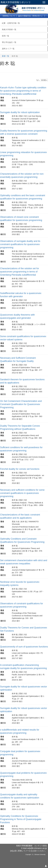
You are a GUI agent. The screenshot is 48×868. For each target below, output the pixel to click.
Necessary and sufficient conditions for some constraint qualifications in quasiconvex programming (22, 493)
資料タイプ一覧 (8, 49)
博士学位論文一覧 (9, 42)
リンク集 (34, 20)
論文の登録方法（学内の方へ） (31, 16)
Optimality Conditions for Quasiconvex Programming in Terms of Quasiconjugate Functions (21, 819)
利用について (8, 20)
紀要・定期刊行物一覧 (11, 23)
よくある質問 (22, 20)
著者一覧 (6, 56)
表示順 (44, 80)
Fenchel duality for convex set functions (20, 469)
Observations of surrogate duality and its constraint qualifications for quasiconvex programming (20, 244)
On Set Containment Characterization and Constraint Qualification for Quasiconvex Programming (21, 404)
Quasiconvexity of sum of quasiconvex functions (24, 647)
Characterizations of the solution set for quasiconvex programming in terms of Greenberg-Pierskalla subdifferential (20, 272)
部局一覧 (6, 36)
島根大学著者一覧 (9, 29)
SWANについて (9, 16)
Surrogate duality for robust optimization (20, 112)
